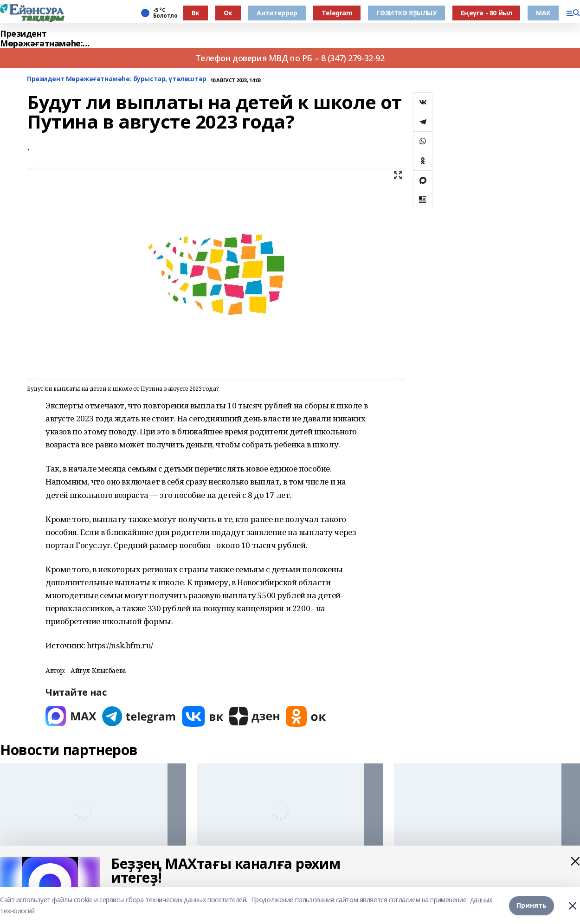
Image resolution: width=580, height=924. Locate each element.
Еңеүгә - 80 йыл (487, 13)
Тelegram (337, 13)
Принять (532, 905)
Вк (196, 13)
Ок (228, 13)
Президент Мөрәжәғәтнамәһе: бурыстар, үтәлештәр (46, 39)
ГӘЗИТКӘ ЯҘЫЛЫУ (406, 13)
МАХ (543, 13)
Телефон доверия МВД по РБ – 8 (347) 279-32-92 (290, 58)
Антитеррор (277, 13)
